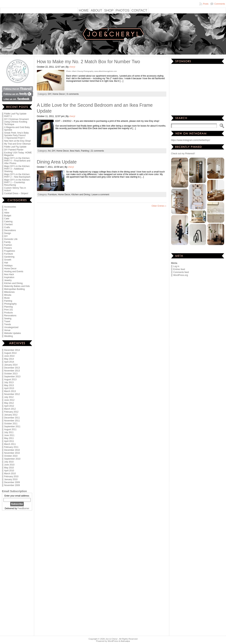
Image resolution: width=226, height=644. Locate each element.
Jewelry (8, 280)
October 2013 (11, 374)
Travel (7, 321)
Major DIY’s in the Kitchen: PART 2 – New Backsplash (17, 176)
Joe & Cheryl (111, 639)
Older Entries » (159, 206)
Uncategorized (11, 327)
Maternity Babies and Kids (17, 286)
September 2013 (12, 377)
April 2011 (9, 441)
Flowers (8, 248)
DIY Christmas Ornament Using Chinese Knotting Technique (17, 122)
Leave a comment (100, 195)
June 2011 (9, 435)
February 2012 (11, 412)
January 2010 (11, 479)
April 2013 (9, 388)
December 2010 (12, 450)
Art (6, 210)
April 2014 (9, 362)
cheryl (72, 67)
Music (7, 298)
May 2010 (9, 468)
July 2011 (9, 432)
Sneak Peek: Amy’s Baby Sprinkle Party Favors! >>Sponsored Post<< (17, 135)
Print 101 (9, 310)
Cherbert (9, 224)
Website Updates (13, 333)
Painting (8, 301)
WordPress (113, 641)
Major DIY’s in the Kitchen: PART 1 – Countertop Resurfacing (17, 182)
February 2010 (11, 476)
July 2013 (9, 382)
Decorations (10, 230)
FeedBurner (23, 508)
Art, (50, 151)
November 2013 (12, 371)
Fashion (8, 245)
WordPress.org (181, 275)
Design (8, 233)
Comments (220, 4)
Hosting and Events (14, 271)
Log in (176, 266)
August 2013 (10, 379)
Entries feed (179, 269)
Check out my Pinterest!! (183, 154)
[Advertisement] (17, 573)
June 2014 (9, 356)
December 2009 (12, 482)
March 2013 (10, 391)
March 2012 (10, 409)
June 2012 (9, 400)
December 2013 (12, 368)
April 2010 (9, 471)
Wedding (9, 336)
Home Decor (10, 269)
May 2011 (9, 438)
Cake (7, 219)
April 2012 (9, 406)
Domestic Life (11, 239)
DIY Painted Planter (14, 150)
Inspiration (9, 277)
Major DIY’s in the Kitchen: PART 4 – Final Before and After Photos (17, 161)
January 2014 (11, 365)
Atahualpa (125, 641)
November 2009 (12, 485)
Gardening (9, 257)
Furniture (9, 254)
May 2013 (9, 385)
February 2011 (11, 447)
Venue (7, 330)
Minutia (8, 295)
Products (9, 313)
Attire (7, 213)
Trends (8, 324)
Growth (8, 260)
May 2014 (9, 359)
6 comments (73, 94)
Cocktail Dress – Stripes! (16, 193)
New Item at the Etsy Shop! (18, 141)
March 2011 (10, 444)
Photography (10, 304)
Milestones (9, 292)
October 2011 (11, 424)
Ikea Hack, (75, 151)
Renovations (10, 316)
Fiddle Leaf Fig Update (15, 147)
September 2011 (12, 427)
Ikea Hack (9, 274)
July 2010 (9, 462)
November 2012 (12, 394)
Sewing (8, 319)
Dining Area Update (57, 162)
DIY (6, 236)
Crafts (7, 227)
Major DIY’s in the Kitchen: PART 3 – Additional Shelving (17, 169)
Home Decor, (63, 151)
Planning (9, 307)
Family (7, 242)
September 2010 (12, 459)
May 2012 (9, 403)
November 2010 (12, 453)
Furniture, (53, 195)
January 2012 (11, 415)
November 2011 (12, 421)
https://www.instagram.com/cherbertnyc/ (191, 140)
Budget (8, 216)
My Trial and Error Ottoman (18, 144)
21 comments (97, 151)
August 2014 (10, 353)
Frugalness (10, 251)
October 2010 (11, 456)
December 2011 (12, 418)
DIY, (50, 94)
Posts (206, 4)
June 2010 (9, 465)
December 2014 (12, 350)
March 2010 (10, 474)
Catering (8, 222)
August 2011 (10, 429)
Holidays (8, 266)
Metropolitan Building (15, 289)
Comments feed (181, 272)
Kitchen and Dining (13, 283)
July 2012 (9, 397)
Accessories (10, 207)
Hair (6, 263)
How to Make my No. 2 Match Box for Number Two (88, 62)
